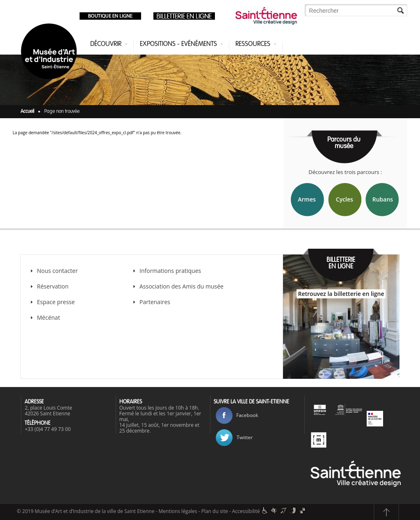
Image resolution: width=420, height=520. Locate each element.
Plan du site (215, 511)
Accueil (27, 112)
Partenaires (155, 302)
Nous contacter (57, 271)
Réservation (53, 286)
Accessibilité (246, 511)
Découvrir (106, 44)
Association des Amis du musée (182, 286)
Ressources (253, 44)
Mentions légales (178, 511)
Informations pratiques (170, 271)
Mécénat (48, 317)
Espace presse (56, 302)
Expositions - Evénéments (178, 44)
